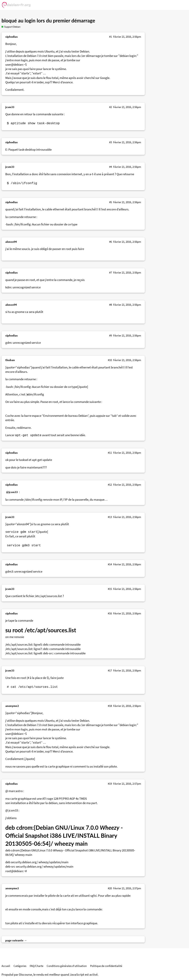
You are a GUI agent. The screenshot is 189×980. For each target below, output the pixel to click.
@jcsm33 (12, 492)
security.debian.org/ (24, 862)
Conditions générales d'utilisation (67, 966)
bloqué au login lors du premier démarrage (48, 21)
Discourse (26, 975)
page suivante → (16, 940)
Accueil (6, 966)
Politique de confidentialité (106, 966)
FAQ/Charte (36, 966)
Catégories (20, 966)
